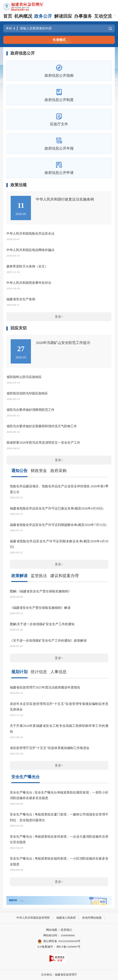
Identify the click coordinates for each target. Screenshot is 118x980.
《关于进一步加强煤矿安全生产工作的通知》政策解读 (48, 640)
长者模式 (59, 40)
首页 (8, 16)
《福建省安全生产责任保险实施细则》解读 (40, 608)
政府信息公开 (23, 53)
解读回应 (63, 16)
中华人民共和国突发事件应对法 (29, 283)
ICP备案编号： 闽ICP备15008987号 (59, 947)
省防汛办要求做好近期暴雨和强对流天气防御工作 (42, 426)
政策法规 (19, 185)
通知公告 (19, 471)
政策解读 (19, 576)
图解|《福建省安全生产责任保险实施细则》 (41, 591)
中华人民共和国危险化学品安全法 (30, 233)
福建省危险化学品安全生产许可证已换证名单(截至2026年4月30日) (57, 508)
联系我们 (66, 930)
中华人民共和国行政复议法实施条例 (65, 199)
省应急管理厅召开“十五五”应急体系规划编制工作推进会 (50, 748)
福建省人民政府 (66, 918)
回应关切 (19, 328)
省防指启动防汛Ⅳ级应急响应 (27, 393)
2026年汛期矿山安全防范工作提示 (63, 343)
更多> (59, 317)
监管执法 (39, 576)
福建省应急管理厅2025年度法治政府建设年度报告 (45, 687)
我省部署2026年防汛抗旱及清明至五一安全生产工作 (43, 442)
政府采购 (58, 471)
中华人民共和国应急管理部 (33, 918)
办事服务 (83, 16)
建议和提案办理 (65, 576)
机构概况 (23, 16)
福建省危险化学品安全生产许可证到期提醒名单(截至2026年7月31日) (58, 525)
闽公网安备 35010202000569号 (59, 941)
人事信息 (58, 672)
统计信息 (39, 672)
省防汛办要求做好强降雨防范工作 (30, 410)
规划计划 (19, 672)
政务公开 (43, 16)
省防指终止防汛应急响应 (24, 377)
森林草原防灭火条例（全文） (27, 266)
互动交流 (103, 16)
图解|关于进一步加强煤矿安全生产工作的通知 (42, 624)
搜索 (110, 28)
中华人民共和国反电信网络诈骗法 (30, 250)
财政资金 (39, 471)
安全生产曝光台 (25, 777)
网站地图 (52, 930)
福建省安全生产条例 (21, 299)
